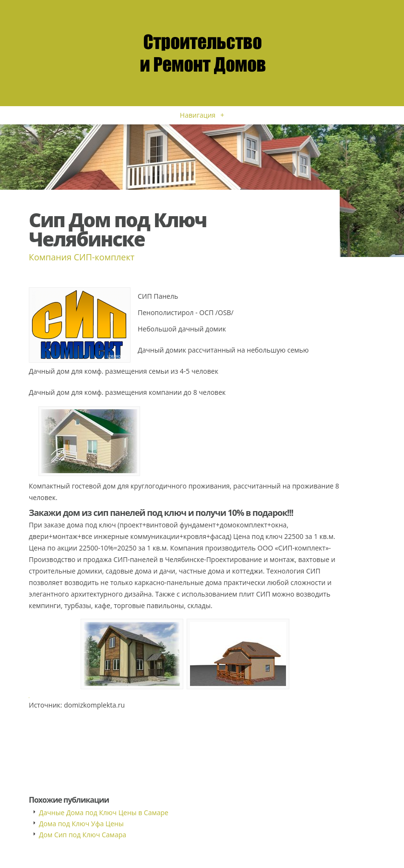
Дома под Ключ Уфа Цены (81, 824)
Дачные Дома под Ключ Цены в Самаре (104, 813)
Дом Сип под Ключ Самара (83, 835)
